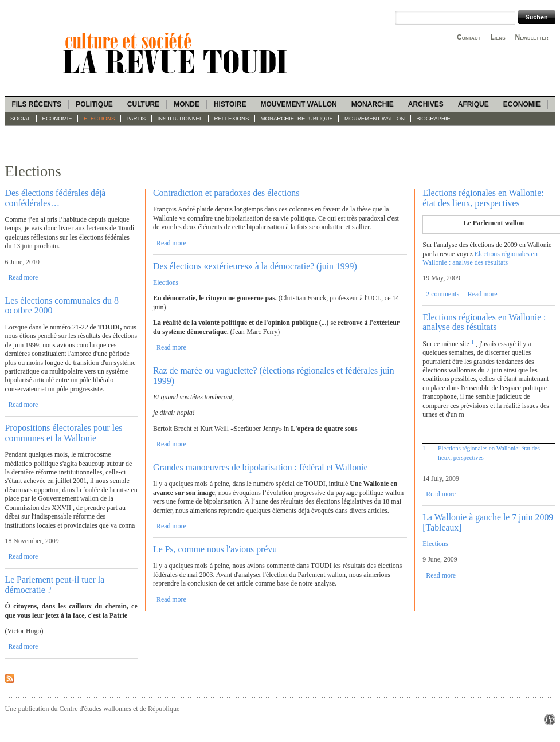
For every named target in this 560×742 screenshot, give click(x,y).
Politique (94, 104)
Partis (136, 118)
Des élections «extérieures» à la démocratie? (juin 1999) (255, 266)
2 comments (442, 294)
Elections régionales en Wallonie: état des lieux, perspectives (483, 198)
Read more (23, 277)
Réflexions (232, 118)
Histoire (230, 104)
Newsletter (532, 37)
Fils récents (37, 104)
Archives (426, 104)
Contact (469, 37)
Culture (143, 104)
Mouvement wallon (298, 104)
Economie (522, 104)
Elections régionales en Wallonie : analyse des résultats (480, 258)
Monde (187, 104)
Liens (498, 37)
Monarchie (373, 104)
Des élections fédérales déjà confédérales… (56, 198)
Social (20, 118)
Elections (99, 118)
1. (424, 448)
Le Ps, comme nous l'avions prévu (215, 549)
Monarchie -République (297, 118)
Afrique (473, 104)
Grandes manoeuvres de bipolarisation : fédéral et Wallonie (260, 467)
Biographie (433, 118)
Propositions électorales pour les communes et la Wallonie (64, 433)
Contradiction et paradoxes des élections (226, 193)
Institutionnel (180, 118)
